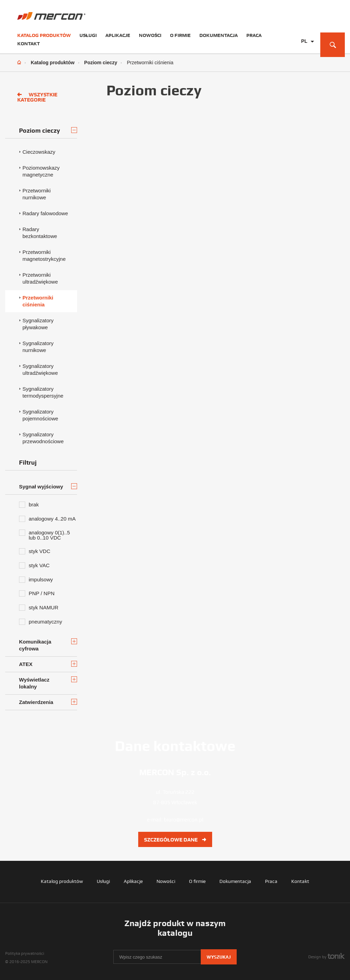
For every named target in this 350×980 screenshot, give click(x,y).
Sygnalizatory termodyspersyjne (43, 392)
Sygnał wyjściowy (48, 486)
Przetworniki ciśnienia (38, 301)
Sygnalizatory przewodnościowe (43, 438)
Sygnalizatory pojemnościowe (40, 415)
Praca (254, 35)
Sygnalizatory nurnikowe (38, 347)
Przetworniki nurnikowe (37, 194)
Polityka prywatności (25, 953)
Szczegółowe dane (175, 840)
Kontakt (29, 44)
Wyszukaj (219, 957)
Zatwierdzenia (48, 702)
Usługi (88, 35)
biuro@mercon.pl (184, 820)
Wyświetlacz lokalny (48, 683)
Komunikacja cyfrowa (48, 645)
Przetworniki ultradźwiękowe (40, 278)
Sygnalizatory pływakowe (38, 324)
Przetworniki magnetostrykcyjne (44, 255)
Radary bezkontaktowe (40, 233)
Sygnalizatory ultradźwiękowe (40, 369)
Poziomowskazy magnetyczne (41, 171)
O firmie (180, 35)
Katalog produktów (44, 35)
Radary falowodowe (45, 213)
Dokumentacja (219, 35)
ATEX (48, 664)
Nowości (150, 35)
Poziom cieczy (101, 63)
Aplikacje (118, 35)
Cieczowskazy (39, 152)
